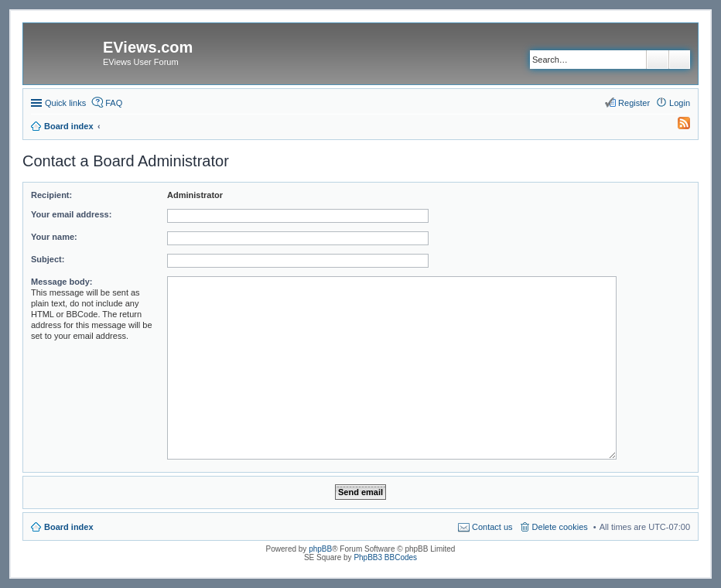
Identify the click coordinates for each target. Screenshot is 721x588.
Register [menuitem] (634, 103)
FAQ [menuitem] (114, 103)
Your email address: (71, 214)
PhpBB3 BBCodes (385, 557)
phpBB (320, 549)
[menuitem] (677, 126)
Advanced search (680, 60)
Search (658, 60)
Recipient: (51, 195)
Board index (69, 527)
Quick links (65, 103)
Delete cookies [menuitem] (560, 527)
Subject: (48, 259)
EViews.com (148, 47)
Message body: (62, 282)
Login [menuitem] (680, 103)
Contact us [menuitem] (492, 527)
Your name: (54, 237)
